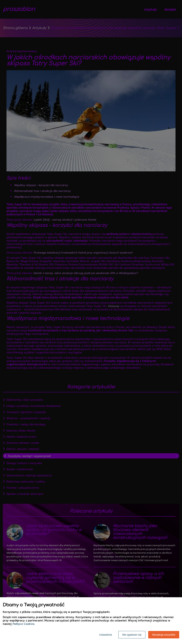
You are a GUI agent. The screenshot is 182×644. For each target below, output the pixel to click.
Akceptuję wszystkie (164, 635)
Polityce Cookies (23, 624)
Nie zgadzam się (132, 635)
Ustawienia (105, 635)
